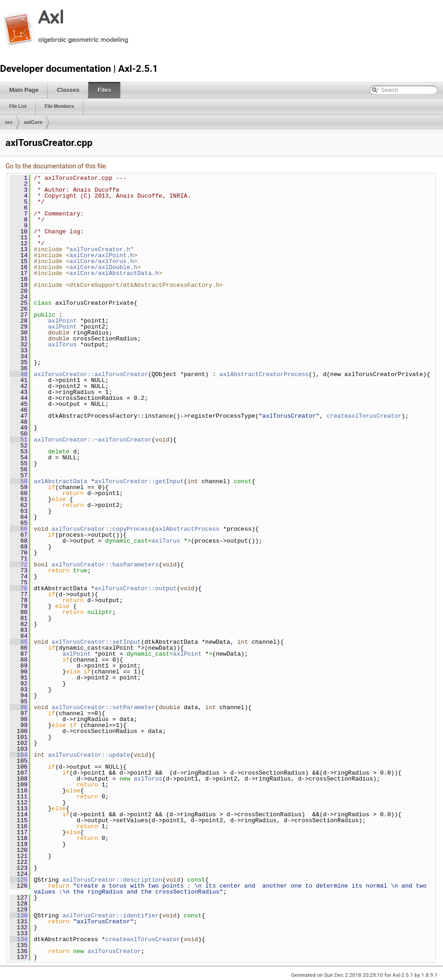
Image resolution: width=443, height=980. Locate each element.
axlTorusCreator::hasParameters (105, 565)
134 (19, 939)
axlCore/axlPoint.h (102, 255)
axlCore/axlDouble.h (103, 267)
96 (19, 707)
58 (19, 481)
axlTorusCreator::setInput (96, 642)
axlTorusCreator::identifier (111, 915)
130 (19, 915)
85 (19, 642)
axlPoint (62, 321)
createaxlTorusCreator (364, 416)
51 (19, 440)
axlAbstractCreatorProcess (264, 374)
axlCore (33, 122)
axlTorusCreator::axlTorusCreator (91, 374)
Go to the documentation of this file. (57, 166)
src (9, 122)
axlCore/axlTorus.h (102, 261)
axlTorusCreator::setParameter (103, 707)
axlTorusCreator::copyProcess (102, 529)
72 (19, 565)
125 (19, 880)
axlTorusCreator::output (135, 588)
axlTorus (62, 345)
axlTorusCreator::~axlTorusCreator (93, 440)
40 (19, 374)
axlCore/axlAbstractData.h (114, 273)
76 (19, 588)
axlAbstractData (61, 481)
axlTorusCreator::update (89, 755)
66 (19, 529)
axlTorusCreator (114, 951)
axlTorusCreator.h (100, 249)
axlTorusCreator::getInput (139, 481)
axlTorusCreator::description (112, 880)
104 (19, 755)
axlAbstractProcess (187, 529)
